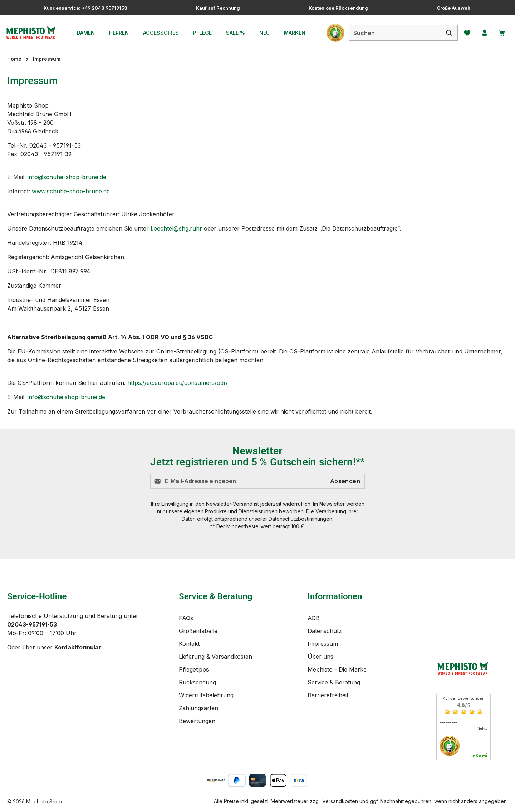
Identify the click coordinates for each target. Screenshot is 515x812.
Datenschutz (325, 631)
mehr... (482, 728)
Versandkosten (340, 801)
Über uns (320, 657)
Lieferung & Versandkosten (215, 657)
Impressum (323, 644)
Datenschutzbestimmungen (300, 519)
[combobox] (394, 33)
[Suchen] (448, 33)
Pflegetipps (194, 669)
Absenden (345, 481)
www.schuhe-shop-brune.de (71, 191)
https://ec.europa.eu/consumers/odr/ (178, 383)
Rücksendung (197, 682)
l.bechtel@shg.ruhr (176, 228)
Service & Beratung (334, 682)
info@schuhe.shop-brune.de (66, 397)
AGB (314, 618)
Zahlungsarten (198, 708)
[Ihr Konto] (484, 33)
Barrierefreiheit (328, 695)
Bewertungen (197, 721)
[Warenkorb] (502, 33)
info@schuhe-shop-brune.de (67, 177)
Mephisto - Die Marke (337, 669)
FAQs (186, 618)
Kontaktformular (78, 647)
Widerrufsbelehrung (206, 695)
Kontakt (189, 644)
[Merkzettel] (466, 33)
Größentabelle (198, 631)
